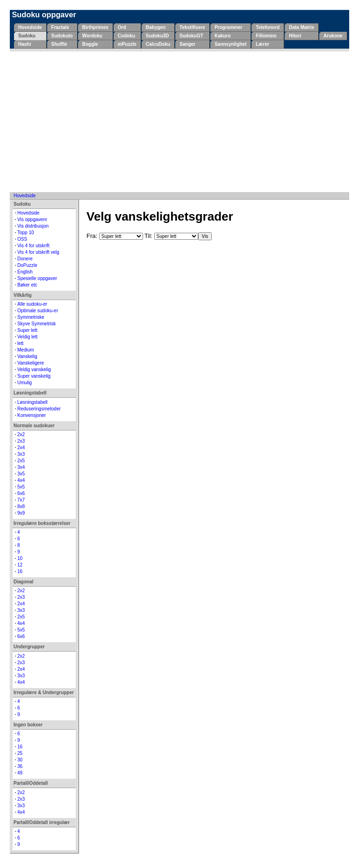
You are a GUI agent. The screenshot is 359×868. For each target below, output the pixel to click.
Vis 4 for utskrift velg (38, 252)
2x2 (21, 434)
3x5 (21, 474)
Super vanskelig (34, 376)
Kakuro (223, 36)
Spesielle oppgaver (37, 278)
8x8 (21, 506)
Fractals (60, 27)
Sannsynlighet (230, 44)
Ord (122, 27)
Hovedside (30, 27)
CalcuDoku (158, 44)
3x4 (21, 467)
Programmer (228, 27)
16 (20, 571)
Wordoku (92, 36)
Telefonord (268, 27)
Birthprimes (95, 27)
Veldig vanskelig (34, 369)
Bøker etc (27, 285)
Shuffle (59, 44)
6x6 (21, 493)
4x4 (21, 480)
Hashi (25, 44)
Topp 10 (26, 233)
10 (20, 558)
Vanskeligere (31, 363)
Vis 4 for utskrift (33, 246)
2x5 (21, 461)
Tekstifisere (192, 27)
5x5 (21, 487)
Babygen (156, 27)
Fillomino (266, 36)
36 (20, 766)
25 (20, 753)
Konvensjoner (32, 415)
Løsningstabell (32, 402)
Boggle (90, 44)
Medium (26, 350)
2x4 (21, 448)
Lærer (262, 44)
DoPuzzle (27, 265)
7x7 (21, 500)
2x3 (21, 441)
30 (20, 760)
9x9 (21, 513)
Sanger (187, 44)
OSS (22, 239)
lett (20, 343)
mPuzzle (127, 44)
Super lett (27, 330)
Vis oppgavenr (32, 219)
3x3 (21, 454)
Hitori (295, 36)
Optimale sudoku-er (38, 311)
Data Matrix (302, 27)
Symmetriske (31, 317)
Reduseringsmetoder (39, 409)
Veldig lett (27, 337)
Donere (25, 259)
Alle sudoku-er (32, 304)
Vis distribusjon (33, 226)
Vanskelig (27, 356)
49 (20, 773)
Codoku (126, 36)
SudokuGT (191, 36)
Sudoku (27, 36)
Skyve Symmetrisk (36, 324)
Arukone (333, 36)
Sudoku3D (157, 36)
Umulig (25, 383)
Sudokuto (62, 36)
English (25, 272)
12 (20, 565)
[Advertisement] (179, 122)
